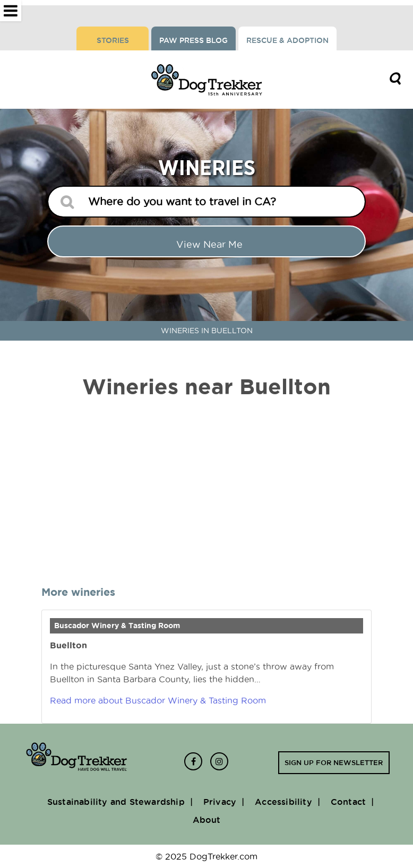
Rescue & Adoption (287, 40)
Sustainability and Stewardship (116, 802)
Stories (113, 40)
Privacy (220, 802)
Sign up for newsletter (334, 762)
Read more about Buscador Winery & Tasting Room (158, 700)
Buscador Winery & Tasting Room (117, 626)
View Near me (209, 244)
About (207, 820)
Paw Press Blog (193, 40)
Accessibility (283, 802)
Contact (348, 802)
